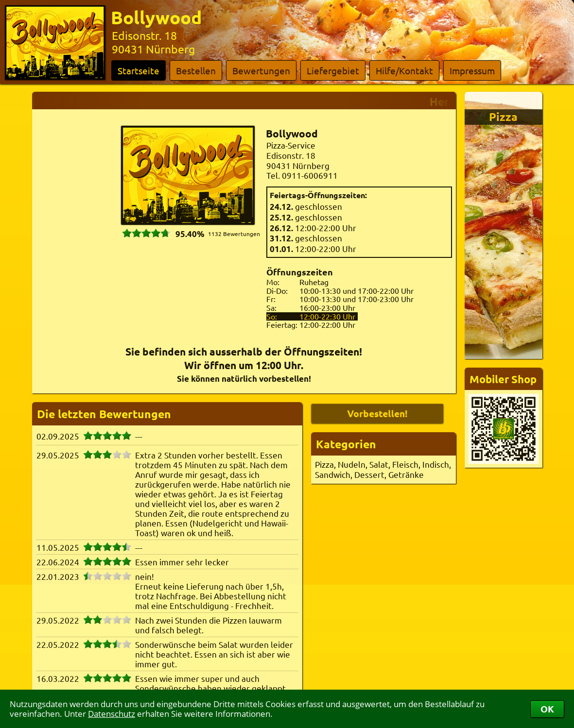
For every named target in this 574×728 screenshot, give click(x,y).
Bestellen (196, 70)
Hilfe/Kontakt (404, 70)
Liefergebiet (333, 70)
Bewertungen (261, 70)
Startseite (139, 70)
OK (547, 709)
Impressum (472, 70)
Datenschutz (112, 714)
